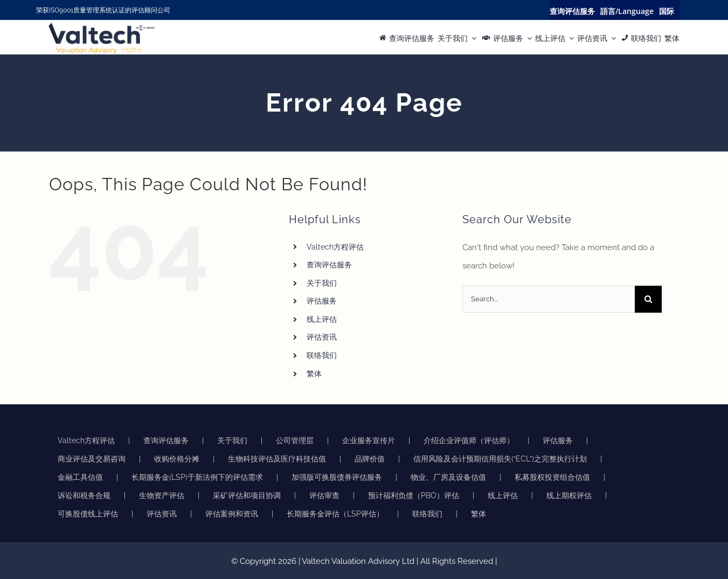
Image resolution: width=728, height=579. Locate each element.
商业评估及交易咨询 (92, 459)
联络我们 (322, 355)
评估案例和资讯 (232, 514)
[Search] (648, 299)
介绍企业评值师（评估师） (469, 440)
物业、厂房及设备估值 (448, 477)
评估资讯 (322, 337)
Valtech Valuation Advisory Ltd (359, 561)
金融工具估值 (80, 477)
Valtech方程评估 (335, 247)
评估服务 (322, 301)
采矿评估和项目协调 (247, 495)
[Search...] (549, 299)
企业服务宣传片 (369, 440)
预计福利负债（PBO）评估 (414, 495)
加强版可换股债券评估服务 (337, 477)
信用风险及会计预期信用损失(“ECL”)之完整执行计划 (500, 459)
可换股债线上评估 (88, 514)
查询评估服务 (329, 265)
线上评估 (322, 319)
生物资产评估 (162, 495)
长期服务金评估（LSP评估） (335, 514)
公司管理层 (295, 440)
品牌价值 (370, 459)
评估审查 (324, 495)
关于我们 (322, 283)
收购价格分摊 (177, 459)
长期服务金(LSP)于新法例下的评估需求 (197, 477)
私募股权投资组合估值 (552, 477)
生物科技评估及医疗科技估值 (277, 459)
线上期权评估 (569, 495)
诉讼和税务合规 (84, 495)
